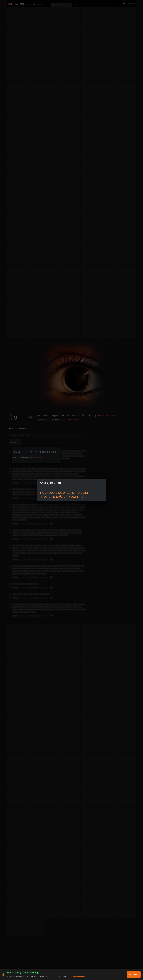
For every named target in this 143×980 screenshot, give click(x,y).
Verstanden (134, 974)
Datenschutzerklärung (76, 976)
